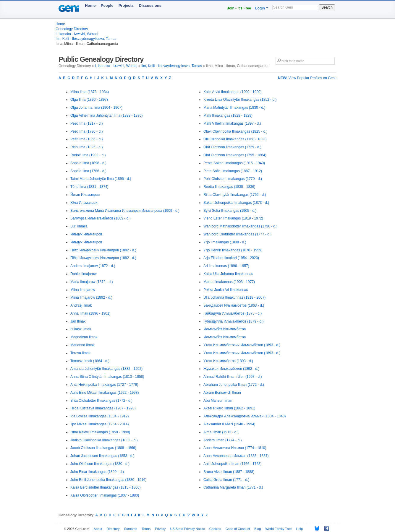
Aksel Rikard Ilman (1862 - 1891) (229, 408)
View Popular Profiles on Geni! (307, 78)
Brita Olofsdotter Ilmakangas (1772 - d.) (101, 401)
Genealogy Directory (72, 29)
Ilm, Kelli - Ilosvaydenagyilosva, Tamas (86, 39)
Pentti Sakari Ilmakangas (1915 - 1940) (234, 163)
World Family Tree (278, 529)
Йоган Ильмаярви (85, 195)
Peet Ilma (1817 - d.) (86, 123)
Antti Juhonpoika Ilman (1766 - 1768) (233, 464)
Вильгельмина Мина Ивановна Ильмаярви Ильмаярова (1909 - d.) (125, 211)
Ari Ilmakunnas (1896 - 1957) (226, 266)
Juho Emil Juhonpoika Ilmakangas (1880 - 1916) (108, 480)
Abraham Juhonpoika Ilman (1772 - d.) (234, 385)
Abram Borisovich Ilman (222, 393)
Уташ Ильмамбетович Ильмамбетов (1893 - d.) (242, 345)
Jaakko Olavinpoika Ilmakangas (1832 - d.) (104, 440)
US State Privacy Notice (187, 529)
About (98, 529)
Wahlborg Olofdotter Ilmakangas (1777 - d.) (237, 234)
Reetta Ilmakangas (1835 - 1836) (229, 187)
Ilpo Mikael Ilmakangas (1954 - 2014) (99, 424)
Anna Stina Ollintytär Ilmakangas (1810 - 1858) (107, 377)
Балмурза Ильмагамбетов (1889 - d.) (101, 218)
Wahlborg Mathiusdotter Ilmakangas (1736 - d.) (240, 226)
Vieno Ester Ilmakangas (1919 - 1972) (233, 218)
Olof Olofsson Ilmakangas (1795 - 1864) (235, 155)
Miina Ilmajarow (83, 290)
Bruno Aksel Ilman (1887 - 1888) (229, 472)
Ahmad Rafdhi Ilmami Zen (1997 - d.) (233, 377)
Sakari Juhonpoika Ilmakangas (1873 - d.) (236, 203)
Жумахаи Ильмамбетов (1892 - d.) (231, 369)
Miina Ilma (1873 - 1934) (90, 92)
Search (327, 7)
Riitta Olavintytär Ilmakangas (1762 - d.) (235, 195)
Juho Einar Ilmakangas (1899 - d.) (97, 472)
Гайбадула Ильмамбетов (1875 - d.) (233, 313)
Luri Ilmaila (79, 226)
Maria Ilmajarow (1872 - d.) (92, 282)
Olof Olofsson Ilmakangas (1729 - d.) (232, 147)
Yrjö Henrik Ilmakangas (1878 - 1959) (233, 250)
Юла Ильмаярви (84, 203)
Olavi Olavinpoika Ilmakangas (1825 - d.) (235, 131)
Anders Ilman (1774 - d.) (222, 440)
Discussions (150, 5)
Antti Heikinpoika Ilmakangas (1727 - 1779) (104, 385)
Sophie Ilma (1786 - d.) (88, 171)
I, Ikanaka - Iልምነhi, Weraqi (77, 34)
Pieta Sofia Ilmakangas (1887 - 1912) (233, 171)
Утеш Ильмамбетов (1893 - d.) (228, 361)
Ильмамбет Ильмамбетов (225, 329)
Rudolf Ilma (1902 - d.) (88, 155)
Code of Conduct (238, 529)
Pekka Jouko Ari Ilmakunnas (226, 290)
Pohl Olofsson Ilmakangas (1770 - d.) (233, 179)
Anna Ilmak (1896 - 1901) (90, 313)
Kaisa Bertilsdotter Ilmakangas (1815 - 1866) (105, 487)
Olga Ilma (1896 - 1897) (89, 100)
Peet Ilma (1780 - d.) (86, 131)
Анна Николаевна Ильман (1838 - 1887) (236, 456)
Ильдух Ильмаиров (86, 234)
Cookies (215, 529)
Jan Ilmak (78, 321)
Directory (113, 529)
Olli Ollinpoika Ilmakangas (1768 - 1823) (235, 139)
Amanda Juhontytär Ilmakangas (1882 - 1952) (106, 369)
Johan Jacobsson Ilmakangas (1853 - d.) (102, 456)
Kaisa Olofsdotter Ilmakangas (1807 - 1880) (105, 495)
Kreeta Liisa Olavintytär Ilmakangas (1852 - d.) (240, 100)
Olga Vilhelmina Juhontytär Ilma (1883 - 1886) (107, 115)
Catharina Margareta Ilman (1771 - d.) (233, 487)
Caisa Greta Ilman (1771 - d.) (226, 480)
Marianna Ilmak (82, 345)
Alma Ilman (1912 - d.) (221, 432)
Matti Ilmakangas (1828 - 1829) (228, 115)
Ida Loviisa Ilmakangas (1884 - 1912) (99, 416)
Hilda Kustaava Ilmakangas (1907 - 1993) (103, 408)
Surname (131, 529)
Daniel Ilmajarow (84, 274)
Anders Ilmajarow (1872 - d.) (93, 266)
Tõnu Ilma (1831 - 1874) (89, 187)
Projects (126, 5)
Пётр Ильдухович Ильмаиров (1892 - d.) (103, 250)
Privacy (160, 529)
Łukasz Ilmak (81, 329)
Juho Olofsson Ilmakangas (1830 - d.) (100, 464)
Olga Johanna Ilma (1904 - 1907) (96, 108)
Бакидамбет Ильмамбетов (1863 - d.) (234, 305)
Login (260, 8)
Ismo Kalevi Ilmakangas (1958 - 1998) (100, 432)
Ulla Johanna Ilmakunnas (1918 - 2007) (234, 297)
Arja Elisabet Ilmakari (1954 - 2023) (231, 258)
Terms (146, 529)
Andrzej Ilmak (81, 305)
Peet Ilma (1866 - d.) (86, 139)
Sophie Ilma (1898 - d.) (88, 163)
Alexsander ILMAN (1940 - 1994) (229, 424)
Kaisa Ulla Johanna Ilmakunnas (228, 274)
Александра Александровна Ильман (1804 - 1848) (245, 416)
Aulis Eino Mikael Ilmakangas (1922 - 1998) (105, 393)
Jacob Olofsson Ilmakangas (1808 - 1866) (103, 448)
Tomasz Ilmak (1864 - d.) (90, 361)
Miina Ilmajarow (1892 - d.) (91, 297)
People (107, 5)
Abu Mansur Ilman (218, 401)
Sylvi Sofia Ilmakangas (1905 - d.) (230, 211)
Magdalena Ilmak (84, 337)
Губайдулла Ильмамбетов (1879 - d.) (234, 321)
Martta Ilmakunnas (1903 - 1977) (229, 282)
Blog (258, 529)
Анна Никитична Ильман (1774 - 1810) (235, 448)
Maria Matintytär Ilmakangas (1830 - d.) (234, 108)
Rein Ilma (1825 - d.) (86, 147)
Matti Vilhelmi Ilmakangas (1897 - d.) (232, 123)
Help (300, 529)
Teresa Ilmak (80, 353)
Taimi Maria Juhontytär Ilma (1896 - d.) (101, 179)
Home (90, 5)
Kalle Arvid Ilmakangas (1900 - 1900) (233, 92)
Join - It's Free (239, 8)
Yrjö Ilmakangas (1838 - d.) (225, 242)
